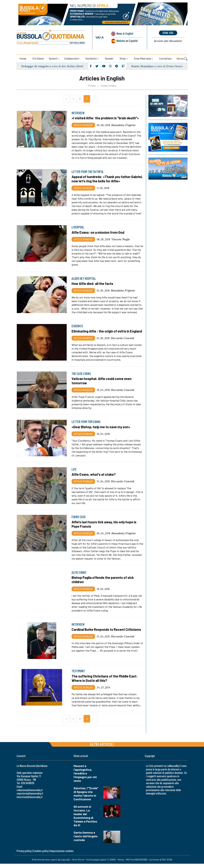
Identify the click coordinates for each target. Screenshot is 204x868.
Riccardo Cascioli (122, 342)
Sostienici (91, 58)
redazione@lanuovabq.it (30, 794)
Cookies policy (41, 855)
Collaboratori (72, 58)
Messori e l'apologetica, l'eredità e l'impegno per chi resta (85, 778)
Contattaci (165, 58)
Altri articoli (102, 748)
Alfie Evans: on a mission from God (98, 232)
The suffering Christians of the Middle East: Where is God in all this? (105, 683)
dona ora (168, 33)
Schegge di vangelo (35, 66)
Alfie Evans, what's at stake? (94, 479)
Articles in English (108, 86)
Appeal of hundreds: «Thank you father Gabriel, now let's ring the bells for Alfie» (102, 179)
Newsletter (168, 41)
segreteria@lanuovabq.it (30, 798)
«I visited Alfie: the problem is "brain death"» (106, 118)
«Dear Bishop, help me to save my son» (102, 431)
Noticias (127, 41)
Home (23, 58)
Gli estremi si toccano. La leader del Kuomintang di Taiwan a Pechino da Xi (85, 820)
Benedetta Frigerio (123, 125)
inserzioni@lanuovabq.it (30, 801)
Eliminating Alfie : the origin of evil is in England (101, 333)
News (125, 34)
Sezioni (53, 58)
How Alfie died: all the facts (93, 283)
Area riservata (142, 58)
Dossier (109, 58)
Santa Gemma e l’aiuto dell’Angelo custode (86, 840)
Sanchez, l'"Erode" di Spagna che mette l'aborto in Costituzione (86, 798)
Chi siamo (38, 58)
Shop (123, 58)
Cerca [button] (182, 59)
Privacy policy (24, 855)
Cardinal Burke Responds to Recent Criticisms (107, 634)
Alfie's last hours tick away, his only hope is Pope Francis (105, 528)
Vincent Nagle (121, 239)
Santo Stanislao (142, 66)
